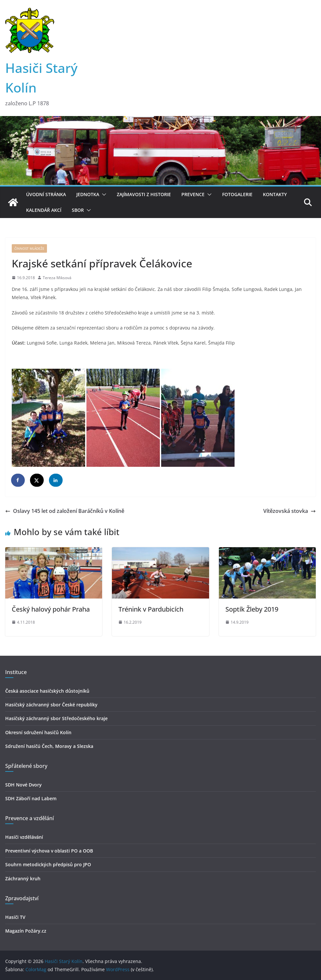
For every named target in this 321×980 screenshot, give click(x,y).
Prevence (193, 194)
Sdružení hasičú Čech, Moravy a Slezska (49, 746)
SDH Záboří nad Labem (31, 798)
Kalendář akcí (44, 210)
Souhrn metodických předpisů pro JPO (48, 864)
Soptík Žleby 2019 (252, 609)
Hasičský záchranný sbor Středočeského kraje (56, 718)
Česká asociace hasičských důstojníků (47, 691)
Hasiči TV (15, 917)
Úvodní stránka (46, 194)
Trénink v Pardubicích (151, 609)
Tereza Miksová (57, 278)
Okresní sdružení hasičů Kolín (38, 732)
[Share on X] (37, 480)
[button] (103, 194)
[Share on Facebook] (18, 480)
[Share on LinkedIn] (56, 480)
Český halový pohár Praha (51, 609)
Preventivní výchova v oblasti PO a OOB (49, 851)
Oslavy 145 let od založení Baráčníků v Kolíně (65, 511)
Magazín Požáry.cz (26, 931)
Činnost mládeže (29, 248)
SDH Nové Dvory (23, 785)
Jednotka (88, 194)
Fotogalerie (237, 194)
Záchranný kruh (23, 879)
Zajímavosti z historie (144, 194)
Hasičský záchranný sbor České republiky (51, 705)
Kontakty (275, 194)
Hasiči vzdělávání (24, 837)
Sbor (78, 210)
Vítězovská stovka (290, 511)
